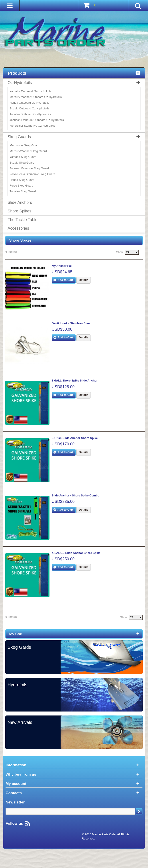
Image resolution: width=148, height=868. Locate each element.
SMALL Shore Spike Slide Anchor (77, 386)
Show (120, 252)
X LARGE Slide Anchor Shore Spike (79, 565)
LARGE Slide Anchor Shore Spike (77, 445)
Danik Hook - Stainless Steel (74, 326)
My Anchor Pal (64, 266)
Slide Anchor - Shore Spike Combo (78, 505)
